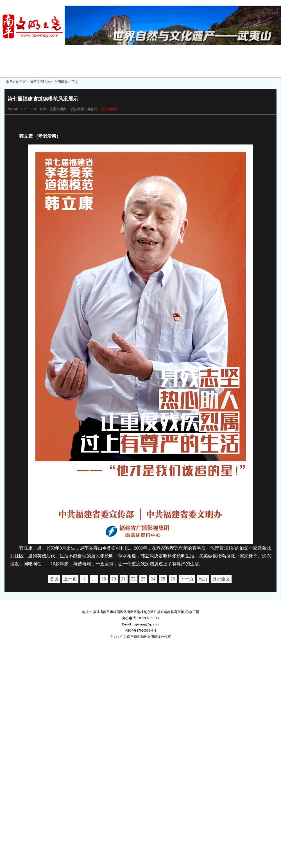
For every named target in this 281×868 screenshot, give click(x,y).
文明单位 (189, 57)
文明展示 (253, 67)
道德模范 (124, 67)
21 (124, 579)
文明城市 (157, 57)
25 (163, 579)
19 (104, 579)
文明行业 (221, 67)
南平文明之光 (40, 82)
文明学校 (189, 67)
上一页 (70, 579)
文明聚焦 (27, 57)
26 (173, 579)
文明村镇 (157, 67)
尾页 (203, 579)
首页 (54, 579)
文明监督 (27, 67)
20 (114, 579)
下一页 (187, 579)
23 (143, 579)
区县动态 (60, 57)
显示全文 (221, 579)
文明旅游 (60, 67)
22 (133, 579)
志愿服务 (92, 67)
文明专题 (92, 57)
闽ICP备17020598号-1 (141, 630)
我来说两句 (109, 109)
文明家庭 (253, 57)
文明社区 (221, 57)
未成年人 (124, 57)
